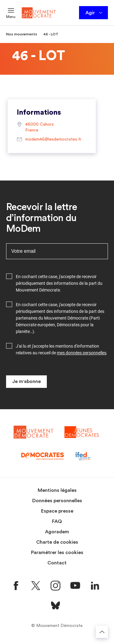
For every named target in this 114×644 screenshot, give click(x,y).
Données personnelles (57, 501)
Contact (57, 563)
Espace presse (57, 511)
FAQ (57, 521)
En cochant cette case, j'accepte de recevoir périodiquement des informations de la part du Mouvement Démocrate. (59, 283)
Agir (94, 13)
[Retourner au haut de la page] (102, 632)
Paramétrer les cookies (57, 553)
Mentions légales (57, 490)
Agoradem (57, 532)
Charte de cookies (57, 542)
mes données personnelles (82, 353)
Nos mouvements (22, 34)
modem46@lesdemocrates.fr (49, 140)
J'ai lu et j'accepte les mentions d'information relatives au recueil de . (62, 349)
